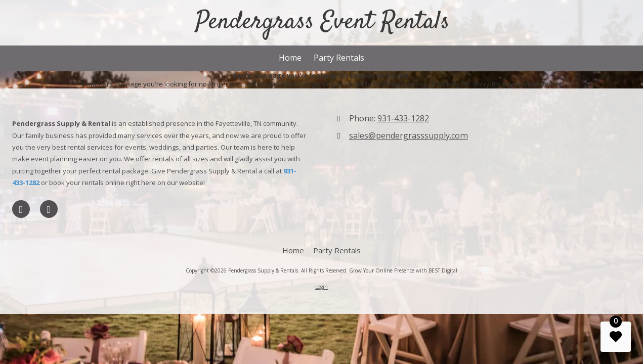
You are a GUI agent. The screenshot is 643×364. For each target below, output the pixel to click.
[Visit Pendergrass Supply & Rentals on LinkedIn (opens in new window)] (21, 209)
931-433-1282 (403, 118)
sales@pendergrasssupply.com (409, 135)
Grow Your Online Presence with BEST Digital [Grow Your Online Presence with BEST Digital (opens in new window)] (403, 270)
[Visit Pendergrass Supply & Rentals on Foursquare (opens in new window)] (49, 209)
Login (321, 287)
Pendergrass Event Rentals (322, 22)
